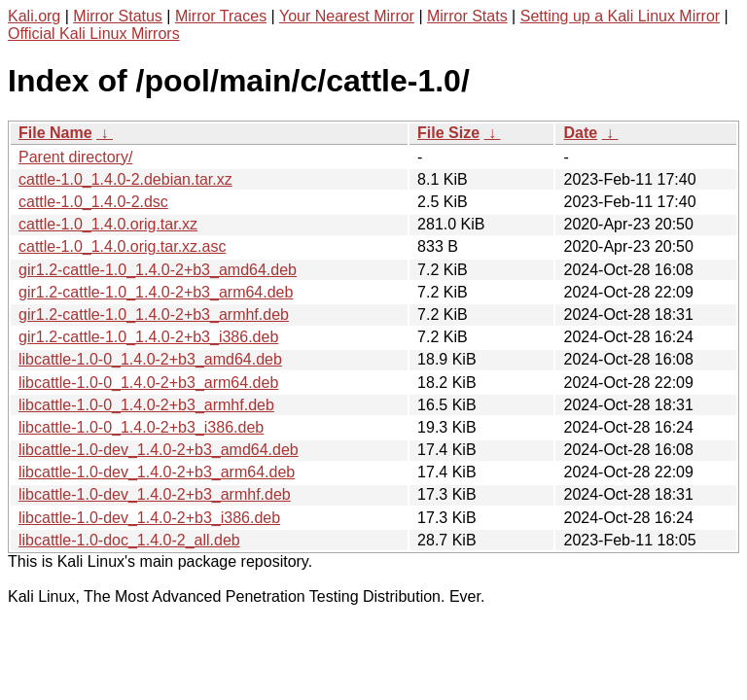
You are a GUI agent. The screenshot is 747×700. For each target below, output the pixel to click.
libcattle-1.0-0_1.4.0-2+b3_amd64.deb (150, 359)
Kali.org (34, 16)
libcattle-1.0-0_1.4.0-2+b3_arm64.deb (148, 383)
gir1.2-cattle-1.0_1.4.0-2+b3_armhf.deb (154, 315)
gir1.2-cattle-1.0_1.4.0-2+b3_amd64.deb (158, 270)
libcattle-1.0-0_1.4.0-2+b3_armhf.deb (146, 405)
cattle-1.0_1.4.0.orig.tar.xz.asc (122, 246)
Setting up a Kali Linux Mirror (620, 16)
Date (580, 133)
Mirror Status (118, 16)
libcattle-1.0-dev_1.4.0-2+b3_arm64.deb (157, 472)
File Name (55, 133)
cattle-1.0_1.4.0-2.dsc (93, 202)
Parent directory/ (75, 157)
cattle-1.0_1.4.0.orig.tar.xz (108, 224)
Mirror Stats (467, 16)
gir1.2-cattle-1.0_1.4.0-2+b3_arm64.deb (156, 292)
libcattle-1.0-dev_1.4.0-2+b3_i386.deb (149, 518)
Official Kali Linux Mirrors (94, 34)
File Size (448, 133)
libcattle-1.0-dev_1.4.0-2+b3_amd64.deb (159, 450)
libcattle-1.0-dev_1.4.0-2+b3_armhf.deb (155, 494)
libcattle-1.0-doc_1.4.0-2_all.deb (129, 540)
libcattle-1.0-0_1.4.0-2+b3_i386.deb (141, 427)
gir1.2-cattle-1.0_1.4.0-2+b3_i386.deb (148, 337)
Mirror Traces (221, 16)
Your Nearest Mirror (347, 16)
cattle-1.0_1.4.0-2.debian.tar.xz (125, 179)
